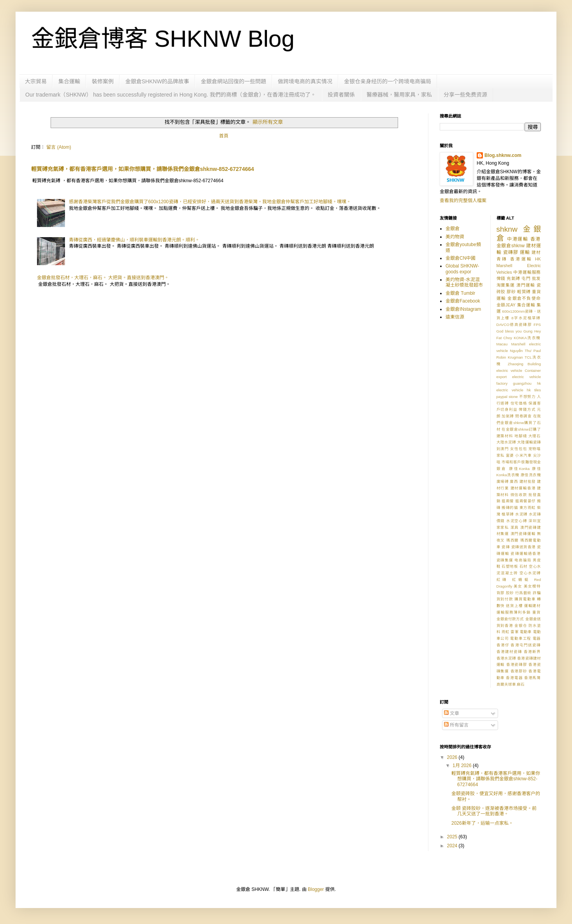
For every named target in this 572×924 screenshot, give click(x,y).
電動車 (526, 632)
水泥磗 (521, 514)
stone (513, 397)
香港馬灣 (533, 678)
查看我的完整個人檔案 (463, 201)
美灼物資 (455, 237)
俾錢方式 (527, 409)
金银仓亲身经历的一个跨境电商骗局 (388, 81)
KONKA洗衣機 (527, 338)
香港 (536, 239)
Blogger (316, 889)
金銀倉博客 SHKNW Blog (163, 39)
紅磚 (503, 580)
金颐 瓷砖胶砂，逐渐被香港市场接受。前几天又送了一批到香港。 (494, 811)
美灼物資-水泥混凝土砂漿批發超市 (464, 282)
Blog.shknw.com (503, 155)
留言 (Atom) (59, 147)
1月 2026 (463, 766)
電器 (537, 638)
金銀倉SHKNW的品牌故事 (157, 81)
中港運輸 (518, 239)
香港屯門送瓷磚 (526, 645)
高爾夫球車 (506, 684)
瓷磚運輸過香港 (526, 554)
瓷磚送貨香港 (524, 547)
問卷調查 (523, 416)
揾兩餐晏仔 (526, 501)
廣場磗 (503, 481)
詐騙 (537, 593)
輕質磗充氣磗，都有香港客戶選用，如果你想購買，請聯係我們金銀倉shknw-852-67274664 (143, 169)
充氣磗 (513, 278)
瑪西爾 (513, 540)
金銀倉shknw (511, 246)
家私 (501, 455)
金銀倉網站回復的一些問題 (233, 81)
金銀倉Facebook (463, 301)
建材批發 (528, 481)
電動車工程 (521, 638)
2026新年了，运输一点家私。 (482, 823)
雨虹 (506, 632)
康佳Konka (519, 469)
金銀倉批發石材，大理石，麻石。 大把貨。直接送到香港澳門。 (103, 278)
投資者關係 (341, 95)
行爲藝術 (523, 593)
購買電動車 (525, 599)
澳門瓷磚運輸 (523, 534)
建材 (536, 252)
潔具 (515, 527)
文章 (452, 713)
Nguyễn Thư (521, 351)
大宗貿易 (36, 81)
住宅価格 (519, 403)
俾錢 (501, 278)
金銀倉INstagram (463, 309)
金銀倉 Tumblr (460, 293)
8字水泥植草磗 (526, 318)
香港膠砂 (519, 671)
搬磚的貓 (510, 508)
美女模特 (532, 586)
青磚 (502, 259)
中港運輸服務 (527, 272)
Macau (502, 344)
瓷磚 (506, 547)
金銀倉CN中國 (461, 258)
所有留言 (456, 725)
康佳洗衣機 (531, 475)
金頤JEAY (506, 305)
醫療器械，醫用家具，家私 (399, 95)
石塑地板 (510, 566)
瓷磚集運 (505, 560)
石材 (524, 566)
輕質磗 (524, 292)
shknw (507, 229)
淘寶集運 (506, 285)
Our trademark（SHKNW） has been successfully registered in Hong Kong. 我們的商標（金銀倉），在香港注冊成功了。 (171, 95)
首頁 (224, 136)
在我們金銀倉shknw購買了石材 (519, 423)
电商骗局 (523, 560)
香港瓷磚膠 (517, 664)
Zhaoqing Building (524, 364)
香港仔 (503, 645)
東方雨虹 (528, 508)
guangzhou (522, 383)
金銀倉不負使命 (524, 298)
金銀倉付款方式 (510, 619)
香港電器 (514, 678)
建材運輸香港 (523, 488)
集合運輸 (69, 81)
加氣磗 (508, 416)
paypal (502, 397)
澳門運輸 (526, 285)
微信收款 (519, 495)
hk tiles (534, 390)
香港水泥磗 (506, 658)
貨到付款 (505, 599)
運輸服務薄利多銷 (514, 612)
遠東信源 (455, 317)
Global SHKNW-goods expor (462, 269)
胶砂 (510, 593)
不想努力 (527, 397)
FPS (537, 325)
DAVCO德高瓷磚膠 (514, 325)
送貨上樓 (514, 606)
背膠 (501, 593)
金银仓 (521, 626)
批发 (536, 278)
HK (538, 259)
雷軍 (515, 632)
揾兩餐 (508, 501)
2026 (453, 757)
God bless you (509, 331)
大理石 (535, 436)
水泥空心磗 (517, 521)
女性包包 (518, 449)
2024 (453, 846)
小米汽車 (523, 455)
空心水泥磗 (530, 573)
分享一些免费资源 (465, 95)
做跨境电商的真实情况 (305, 81)
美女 (518, 586)
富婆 (510, 455)
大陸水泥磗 (506, 442)
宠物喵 (535, 449)
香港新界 (532, 652)
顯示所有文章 (268, 122)
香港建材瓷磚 (509, 652)
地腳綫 (521, 436)
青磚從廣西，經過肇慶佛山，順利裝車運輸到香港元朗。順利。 (134, 240)
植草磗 (508, 514)
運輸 (525, 252)
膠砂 (511, 292)
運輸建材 (533, 606)
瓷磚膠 (511, 252)
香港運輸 (521, 259)
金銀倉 (453, 229)
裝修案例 (103, 81)
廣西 (514, 481)
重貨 (537, 612)
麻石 (521, 684)
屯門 (526, 278)
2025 (453, 837)
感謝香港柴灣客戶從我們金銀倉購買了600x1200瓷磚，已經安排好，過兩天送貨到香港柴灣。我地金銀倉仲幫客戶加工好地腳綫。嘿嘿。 (210, 202)
